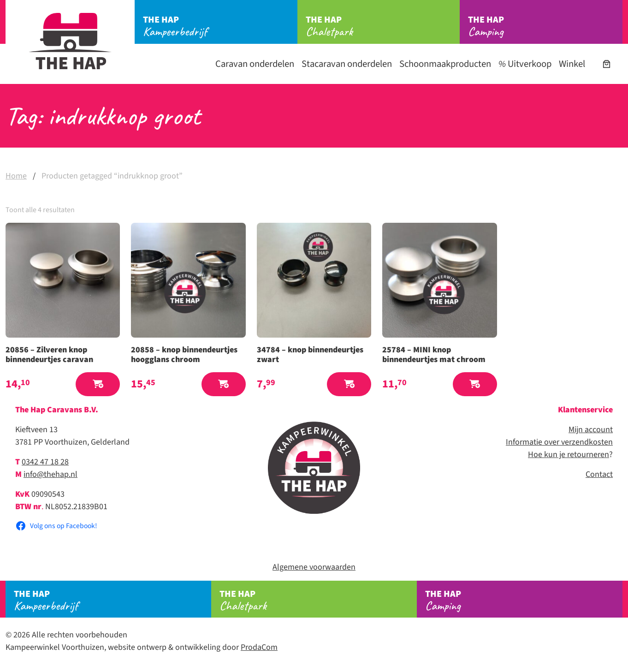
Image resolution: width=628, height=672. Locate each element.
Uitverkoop (525, 64)
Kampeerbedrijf (220, 26)
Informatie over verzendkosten (559, 442)
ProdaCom (259, 647)
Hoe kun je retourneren (569, 455)
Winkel (572, 64)
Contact (599, 474)
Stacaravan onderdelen (347, 64)
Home (16, 176)
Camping (545, 26)
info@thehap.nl (50, 474)
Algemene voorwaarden (314, 567)
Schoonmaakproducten (445, 64)
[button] (98, 384)
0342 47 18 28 (45, 462)
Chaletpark (383, 26)
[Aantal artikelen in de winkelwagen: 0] (607, 64)
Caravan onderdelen (255, 64)
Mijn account (591, 430)
